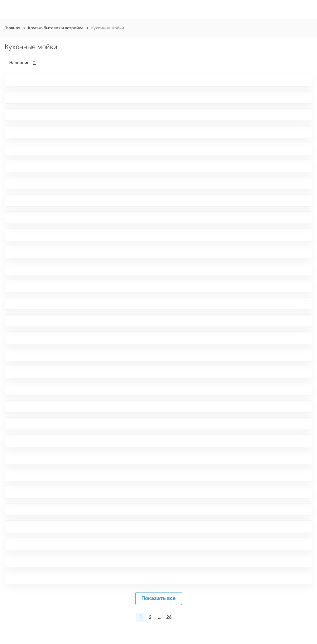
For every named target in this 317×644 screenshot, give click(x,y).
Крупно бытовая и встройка (56, 28)
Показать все (159, 598)
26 (169, 617)
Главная (12, 28)
